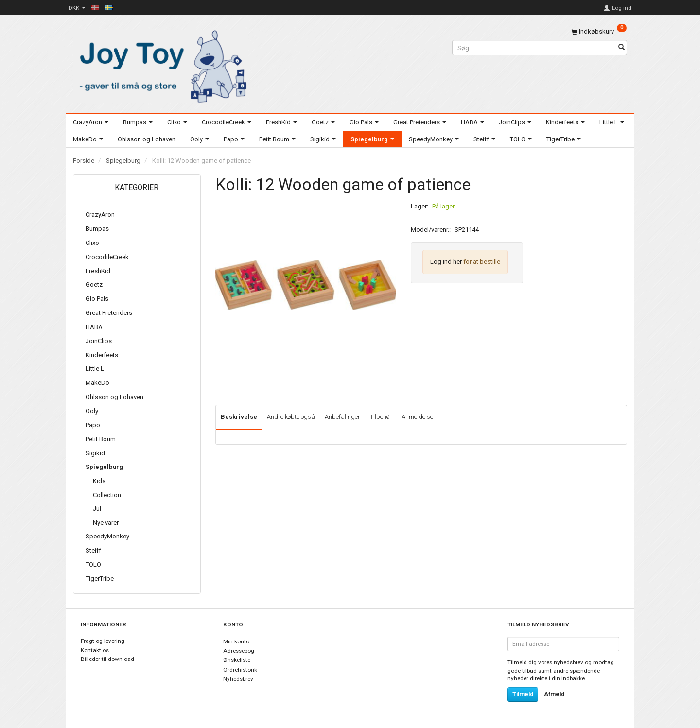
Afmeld (554, 694)
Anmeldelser (419, 417)
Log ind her (446, 262)
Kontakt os (95, 650)
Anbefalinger (342, 417)
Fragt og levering (103, 641)
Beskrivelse (239, 417)
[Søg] (621, 48)
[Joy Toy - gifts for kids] (160, 64)
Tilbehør (381, 417)
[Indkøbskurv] (599, 31)
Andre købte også (291, 417)
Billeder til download (107, 659)
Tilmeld (523, 694)
